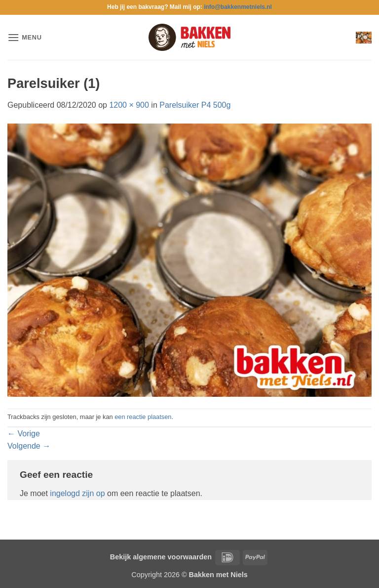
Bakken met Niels (218, 575)
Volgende (29, 446)
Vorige (24, 434)
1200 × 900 (129, 105)
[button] (25, 37)
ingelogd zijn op (77, 493)
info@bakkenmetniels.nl (238, 7)
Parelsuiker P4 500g (195, 105)
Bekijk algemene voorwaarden (161, 557)
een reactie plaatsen (143, 417)
